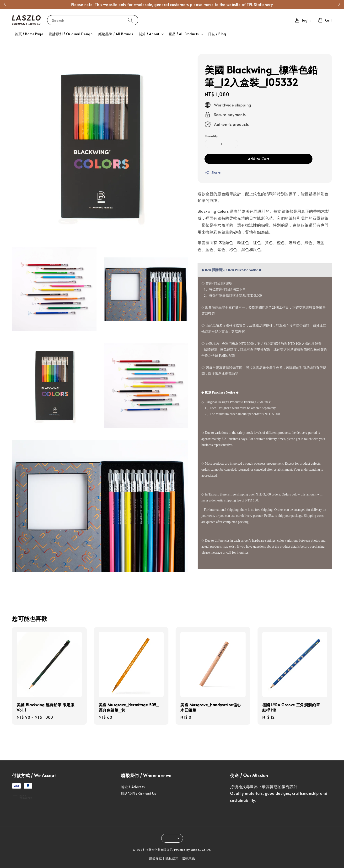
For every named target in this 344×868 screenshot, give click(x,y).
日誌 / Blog (217, 34)
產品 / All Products (184, 34)
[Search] (130, 20)
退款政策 (189, 858)
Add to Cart (259, 159)
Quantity (211, 136)
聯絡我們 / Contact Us (139, 793)
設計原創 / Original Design (71, 34)
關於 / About (149, 34)
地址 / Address (133, 787)
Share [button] (213, 173)
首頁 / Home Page (29, 34)
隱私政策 (172, 858)
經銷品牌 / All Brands (116, 34)
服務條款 (156, 858)
